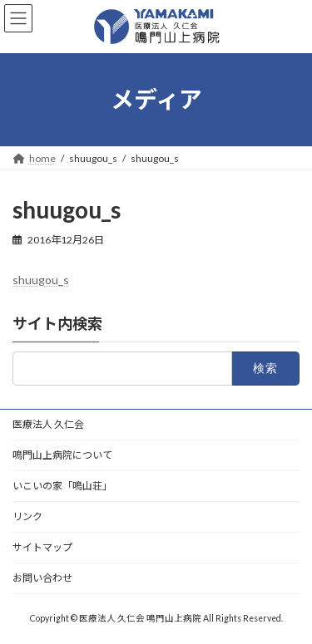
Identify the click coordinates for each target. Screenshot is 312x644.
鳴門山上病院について (62, 455)
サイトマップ (42, 547)
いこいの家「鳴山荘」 (62, 486)
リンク (27, 516)
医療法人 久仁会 (48, 424)
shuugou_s (41, 280)
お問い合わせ (42, 578)
